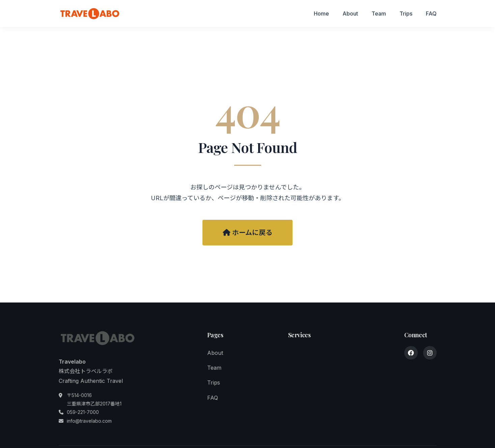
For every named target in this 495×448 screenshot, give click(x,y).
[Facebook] (411, 353)
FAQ (431, 14)
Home (321, 14)
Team (379, 14)
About (350, 14)
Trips (406, 14)
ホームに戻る (247, 233)
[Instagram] (430, 353)
